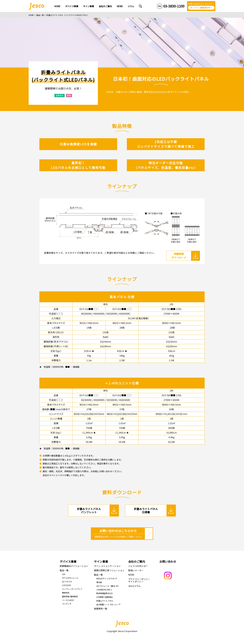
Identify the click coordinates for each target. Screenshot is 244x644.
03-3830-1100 (174, 6)
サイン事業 (101, 561)
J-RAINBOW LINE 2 (104, 590)
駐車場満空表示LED (104, 593)
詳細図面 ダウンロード (179, 256)
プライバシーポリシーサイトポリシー (139, 580)
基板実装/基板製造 (70, 596)
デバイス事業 (68, 561)
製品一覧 (40, 15)
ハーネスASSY (68, 600)
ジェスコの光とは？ (138, 566)
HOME (31, 15)
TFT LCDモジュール (70, 578)
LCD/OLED (67, 585)
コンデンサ (67, 604)
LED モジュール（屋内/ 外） (108, 586)
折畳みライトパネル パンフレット (89, 510)
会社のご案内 (137, 561)
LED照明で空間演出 (104, 597)
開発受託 (66, 593)
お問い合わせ (168, 561)
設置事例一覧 (101, 609)
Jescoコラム (134, 586)
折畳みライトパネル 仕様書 (146, 510)
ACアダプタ (67, 582)
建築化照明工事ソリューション (109, 570)
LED (64, 574)
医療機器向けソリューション (74, 566)
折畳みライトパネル (105, 601)
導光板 (99, 582)
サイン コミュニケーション (107, 566)
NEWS (131, 575)
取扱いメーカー (136, 570)
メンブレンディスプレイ (72, 589)
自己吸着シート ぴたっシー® (108, 604)
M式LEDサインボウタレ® (107, 578)
